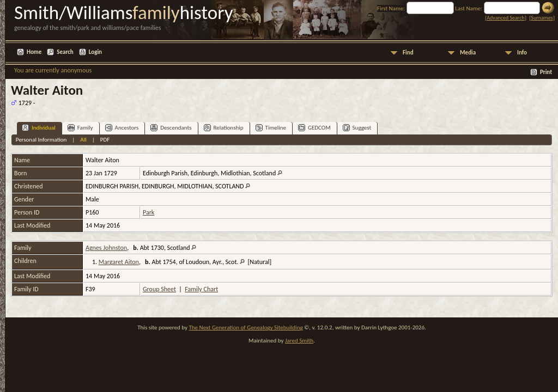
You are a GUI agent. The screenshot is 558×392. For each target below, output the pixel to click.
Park (148, 212)
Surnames (542, 18)
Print (546, 72)
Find (408, 53)
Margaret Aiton (119, 262)
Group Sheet (159, 289)
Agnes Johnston (106, 248)
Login (95, 52)
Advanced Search (505, 18)
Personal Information (41, 140)
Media (468, 53)
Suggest (357, 128)
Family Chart (201, 289)
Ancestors (122, 128)
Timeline (271, 128)
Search (65, 52)
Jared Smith (299, 341)
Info (522, 53)
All (83, 140)
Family (80, 128)
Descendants (171, 128)
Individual (39, 128)
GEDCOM (314, 128)
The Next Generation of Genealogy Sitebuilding (245, 327)
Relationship (224, 128)
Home (34, 52)
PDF (105, 140)
